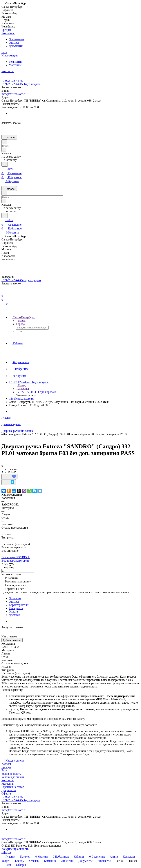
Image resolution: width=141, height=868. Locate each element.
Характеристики (19, 605)
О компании (16, 39)
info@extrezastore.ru (14, 94)
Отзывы (14, 43)
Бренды (6, 767)
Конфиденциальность (15, 849)
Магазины (15, 65)
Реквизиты (15, 62)
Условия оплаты (11, 774)
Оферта (6, 793)
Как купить (16, 608)
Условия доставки (13, 777)
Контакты (8, 780)
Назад (21, 321)
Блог (4, 770)
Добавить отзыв (12, 640)
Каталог (6, 764)
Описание (15, 598)
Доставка (15, 615)
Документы (16, 46)
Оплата (13, 612)
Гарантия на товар (13, 787)
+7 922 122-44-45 (12, 81)
